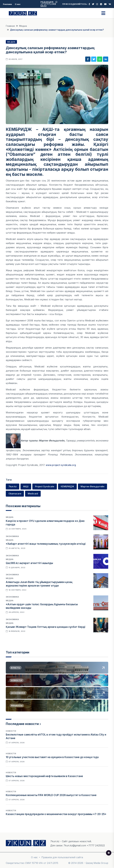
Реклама (7, 4)
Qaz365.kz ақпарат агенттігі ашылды (29, 563)
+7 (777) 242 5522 (49, 4)
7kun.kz (13, 486)
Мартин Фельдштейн (92, 486)
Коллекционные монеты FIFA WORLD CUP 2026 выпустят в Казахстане (51, 795)
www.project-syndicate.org (61, 465)
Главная (10, 26)
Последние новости (22, 724)
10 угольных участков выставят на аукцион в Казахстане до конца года (52, 757)
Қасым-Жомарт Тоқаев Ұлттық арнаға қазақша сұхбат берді (45, 627)
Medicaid (33, 494)
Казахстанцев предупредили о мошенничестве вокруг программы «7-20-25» (56, 814)
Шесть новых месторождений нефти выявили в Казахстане (44, 776)
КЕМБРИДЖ (67, 486)
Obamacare (15, 494)
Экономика (12, 536)
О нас (18, 4)
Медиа (23, 26)
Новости (11, 731)
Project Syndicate (45, 486)
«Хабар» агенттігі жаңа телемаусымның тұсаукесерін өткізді (46, 544)
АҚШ (26, 486)
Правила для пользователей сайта (62, 857)
